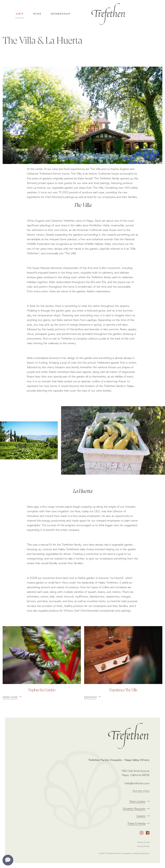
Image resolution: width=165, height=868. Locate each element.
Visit (20, 14)
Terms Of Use (143, 842)
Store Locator (139, 801)
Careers (143, 816)
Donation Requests (136, 809)
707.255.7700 (141, 791)
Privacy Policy (143, 846)
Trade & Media (138, 823)
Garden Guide (12, 697)
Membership (61, 14)
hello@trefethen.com (137, 783)
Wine (37, 14)
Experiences (92, 697)
